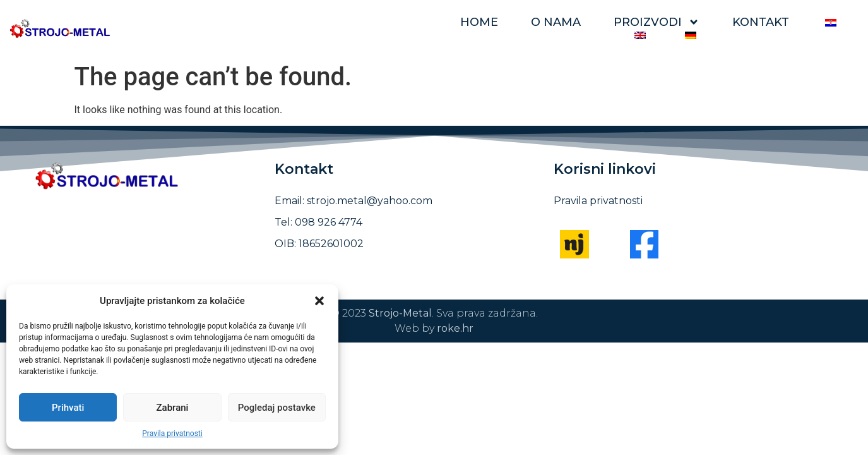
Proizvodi (657, 22)
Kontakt (761, 22)
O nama (556, 22)
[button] (319, 301)
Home (479, 22)
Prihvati (68, 408)
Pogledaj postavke (277, 408)
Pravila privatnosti (172, 434)
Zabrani (173, 408)
